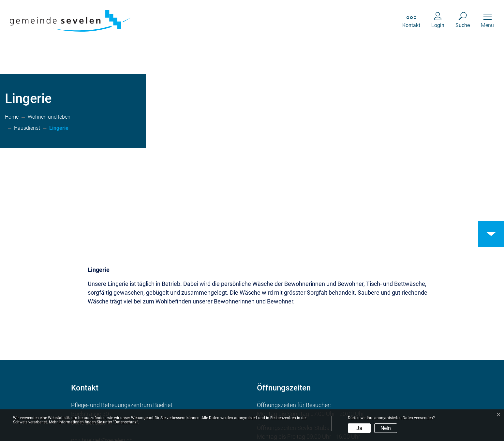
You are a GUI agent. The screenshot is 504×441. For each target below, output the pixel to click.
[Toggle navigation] (487, 21)
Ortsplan (96, 395)
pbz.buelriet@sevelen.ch (102, 354)
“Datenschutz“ (126, 422)
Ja (359, 428)
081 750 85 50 (110, 363)
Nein (386, 428)
